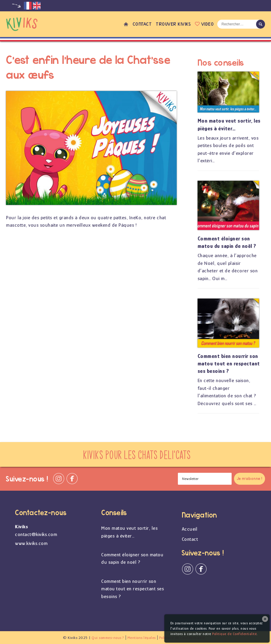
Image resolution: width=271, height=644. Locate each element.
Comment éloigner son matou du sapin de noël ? (227, 242)
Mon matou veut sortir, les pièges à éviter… (229, 125)
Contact (142, 24)
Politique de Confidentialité (234, 634)
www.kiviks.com (31, 543)
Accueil (126, 24)
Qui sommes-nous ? (108, 638)
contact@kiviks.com (36, 534)
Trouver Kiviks (173, 24)
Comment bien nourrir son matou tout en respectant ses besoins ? (229, 364)
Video (204, 24)
